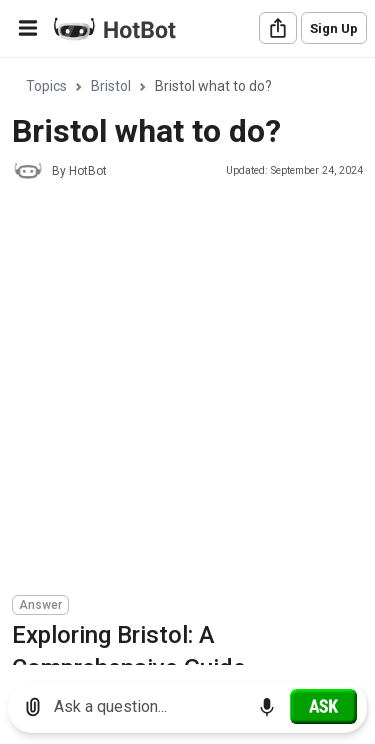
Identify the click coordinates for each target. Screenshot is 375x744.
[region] (187, 362)
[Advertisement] (187, 390)
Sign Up (334, 28)
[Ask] (323, 706)
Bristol (111, 86)
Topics (46, 86)
